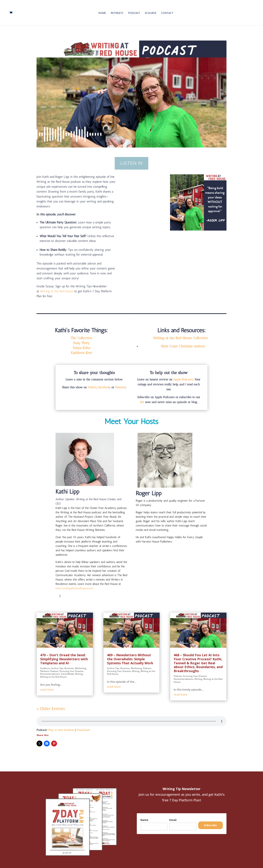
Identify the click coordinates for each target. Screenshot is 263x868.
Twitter (92, 383)
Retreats (117, 12)
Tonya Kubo (81, 344)
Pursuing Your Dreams (71, 667)
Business (69, 664)
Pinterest (121, 383)
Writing (79, 670)
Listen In (131, 159)
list (142, 398)
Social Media (67, 670)
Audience (45, 664)
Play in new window (61, 726)
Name (144, 816)
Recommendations (50, 670)
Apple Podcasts (183, 375)
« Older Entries (51, 704)
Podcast (134, 12)
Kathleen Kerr (81, 349)
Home (102, 12)
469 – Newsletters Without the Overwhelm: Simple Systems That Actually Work (130, 655)
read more (47, 685)
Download (83, 726)
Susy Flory (81, 339)
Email (173, 816)
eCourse (151, 12)
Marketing (81, 664)
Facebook (104, 383)
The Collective (81, 334)
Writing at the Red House (53, 673)
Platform (45, 667)
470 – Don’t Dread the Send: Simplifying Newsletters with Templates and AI (64, 655)
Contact (167, 12)
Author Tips (57, 664)
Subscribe (210, 821)
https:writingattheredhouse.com (75, 584)
